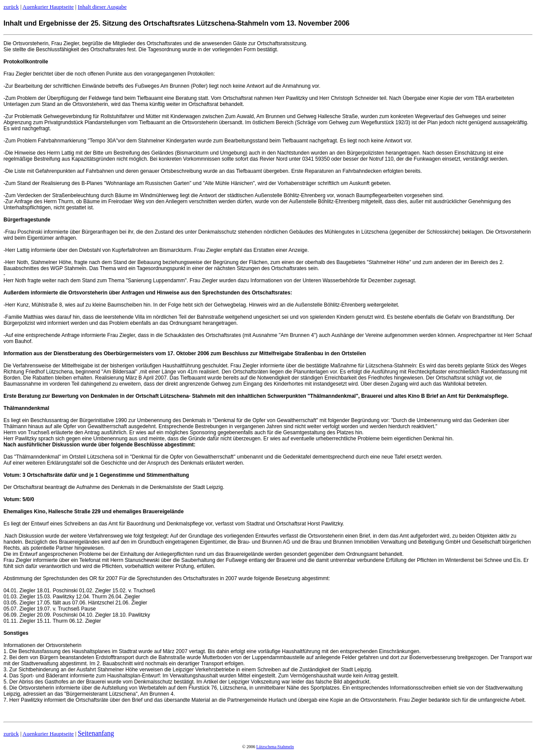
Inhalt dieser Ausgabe (102, 7)
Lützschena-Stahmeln (275, 747)
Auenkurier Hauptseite (48, 7)
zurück (11, 7)
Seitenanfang (96, 733)
